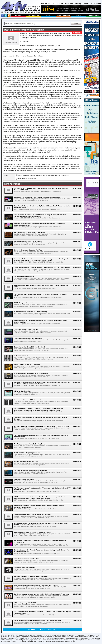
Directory (77, 3)
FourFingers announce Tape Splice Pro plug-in (30, 444)
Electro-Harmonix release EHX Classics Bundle (30, 347)
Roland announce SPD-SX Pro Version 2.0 (28, 241)
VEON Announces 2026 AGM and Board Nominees (31, 576)
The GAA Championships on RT (25, 276)
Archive (60, 3)
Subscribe (69, 3)
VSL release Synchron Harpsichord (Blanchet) (29, 232)
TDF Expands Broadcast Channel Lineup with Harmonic (33, 514)
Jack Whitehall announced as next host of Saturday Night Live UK (36, 585)
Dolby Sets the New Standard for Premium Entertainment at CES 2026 (37, 197)
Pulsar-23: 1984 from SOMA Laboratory (27, 365)
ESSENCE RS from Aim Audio (24, 479)
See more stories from (27, 179)
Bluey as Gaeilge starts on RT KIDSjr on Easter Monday (32, 532)
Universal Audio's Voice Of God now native (28, 400)
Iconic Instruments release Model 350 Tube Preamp (31, 373)
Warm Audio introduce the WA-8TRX (26, 462)
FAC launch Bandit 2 (21, 356)
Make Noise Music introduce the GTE (26, 559)
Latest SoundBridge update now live (26, 329)
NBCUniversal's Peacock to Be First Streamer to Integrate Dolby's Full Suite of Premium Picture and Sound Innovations (40, 216)
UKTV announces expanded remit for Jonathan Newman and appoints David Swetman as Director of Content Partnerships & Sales (39, 498)
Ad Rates (97, 3)
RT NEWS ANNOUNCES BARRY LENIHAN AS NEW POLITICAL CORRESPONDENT (41, 426)
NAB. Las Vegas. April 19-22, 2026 (25, 603)
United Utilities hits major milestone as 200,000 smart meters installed (37, 620)
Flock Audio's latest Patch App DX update (28, 338)
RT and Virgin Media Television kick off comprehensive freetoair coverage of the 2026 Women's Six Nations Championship (41, 524)
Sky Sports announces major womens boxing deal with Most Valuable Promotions (41, 594)
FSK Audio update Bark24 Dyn (24, 303)
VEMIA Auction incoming (22, 391)
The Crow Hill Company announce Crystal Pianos (30, 470)
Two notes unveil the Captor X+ (24, 568)
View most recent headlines (43, 629)
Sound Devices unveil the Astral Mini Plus (28, 250)
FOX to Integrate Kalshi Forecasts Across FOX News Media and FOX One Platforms (42, 268)
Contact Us (87, 3)
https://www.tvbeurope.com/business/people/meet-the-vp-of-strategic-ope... (44, 175)
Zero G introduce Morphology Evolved (27, 453)
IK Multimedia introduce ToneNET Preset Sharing (30, 312)
